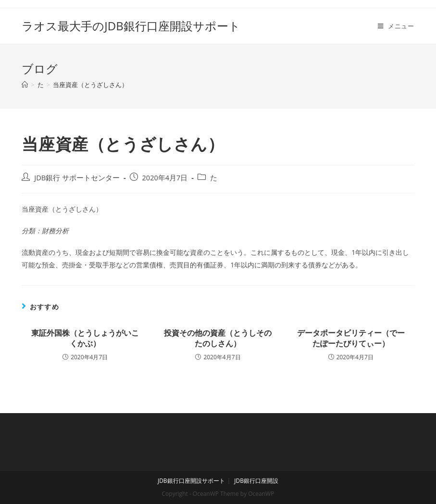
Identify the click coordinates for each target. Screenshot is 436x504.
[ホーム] (25, 85)
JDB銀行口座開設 (256, 481)
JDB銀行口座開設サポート (191, 481)
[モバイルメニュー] (396, 26)
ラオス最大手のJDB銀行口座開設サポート (131, 26)
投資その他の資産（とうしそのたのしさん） (218, 338)
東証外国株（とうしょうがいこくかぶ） (85, 338)
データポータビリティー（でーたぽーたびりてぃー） (351, 338)
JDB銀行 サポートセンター (77, 178)
